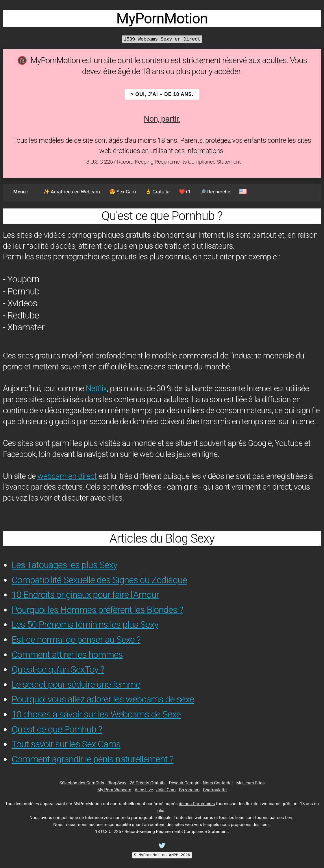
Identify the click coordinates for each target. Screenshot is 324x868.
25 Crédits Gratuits (148, 783)
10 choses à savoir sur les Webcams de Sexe (96, 714)
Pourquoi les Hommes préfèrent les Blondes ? (97, 610)
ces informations (199, 151)
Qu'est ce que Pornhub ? (57, 729)
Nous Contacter (218, 783)
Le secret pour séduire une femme (76, 684)
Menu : (21, 192)
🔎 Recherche (215, 192)
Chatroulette (215, 790)
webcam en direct (67, 476)
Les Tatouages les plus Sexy (64, 565)
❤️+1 (185, 192)
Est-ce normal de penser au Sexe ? (76, 640)
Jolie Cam (166, 790)
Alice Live (144, 790)
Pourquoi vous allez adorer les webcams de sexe (103, 699)
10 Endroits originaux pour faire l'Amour (85, 595)
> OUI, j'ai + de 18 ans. (162, 94)
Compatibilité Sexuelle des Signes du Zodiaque (99, 580)
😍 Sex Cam (123, 192)
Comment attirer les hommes (67, 655)
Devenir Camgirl (184, 783)
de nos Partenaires (197, 804)
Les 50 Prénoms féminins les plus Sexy (85, 625)
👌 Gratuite (157, 192)
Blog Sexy (117, 783)
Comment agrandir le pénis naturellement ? (92, 759)
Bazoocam (189, 790)
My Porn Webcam (114, 790)
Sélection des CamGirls (82, 783)
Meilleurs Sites (251, 783)
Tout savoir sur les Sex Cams (66, 744)
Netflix (96, 388)
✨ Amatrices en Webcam (72, 192)
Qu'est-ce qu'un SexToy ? (58, 669)
